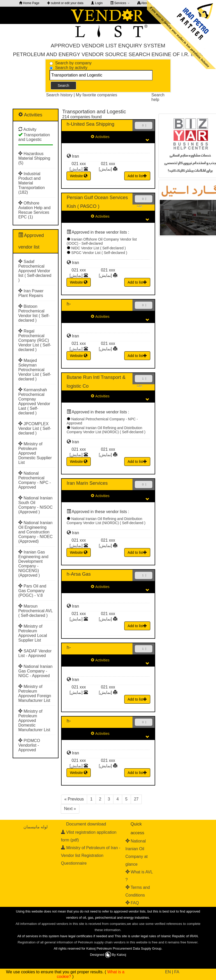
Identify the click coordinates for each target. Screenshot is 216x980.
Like (139, 206)
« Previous (74, 799)
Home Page (29, 3)
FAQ (135, 903)
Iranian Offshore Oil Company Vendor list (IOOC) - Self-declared (102, 241)
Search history (60, 95)
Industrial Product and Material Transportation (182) (32, 183)
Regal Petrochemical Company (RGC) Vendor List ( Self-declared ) (35, 340)
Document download (86, 824)
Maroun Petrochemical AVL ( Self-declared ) (35, 611)
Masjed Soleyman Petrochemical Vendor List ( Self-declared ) (35, 370)
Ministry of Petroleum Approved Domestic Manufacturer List (34, 721)
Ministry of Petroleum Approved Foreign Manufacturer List (35, 693)
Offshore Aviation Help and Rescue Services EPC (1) (34, 210)
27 (136, 799)
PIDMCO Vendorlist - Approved (29, 745)
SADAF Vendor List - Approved (35, 653)
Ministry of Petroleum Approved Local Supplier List (33, 633)
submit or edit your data (65, 3)
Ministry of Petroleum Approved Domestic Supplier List (35, 453)
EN (168, 972)
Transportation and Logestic (34, 137)
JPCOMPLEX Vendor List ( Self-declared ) (35, 428)
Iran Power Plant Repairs (31, 293)
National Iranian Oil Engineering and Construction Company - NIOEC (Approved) (35, 532)
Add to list (137, 176)
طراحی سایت (97, 960)
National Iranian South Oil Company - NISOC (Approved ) (35, 505)
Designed (98, 955)
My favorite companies (96, 95)
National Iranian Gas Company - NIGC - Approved (35, 671)
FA (177, 972)
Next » (70, 809)
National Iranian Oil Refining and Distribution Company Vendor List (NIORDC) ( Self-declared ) (106, 430)
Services (120, 3)
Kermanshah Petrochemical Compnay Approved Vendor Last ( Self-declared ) (34, 401)
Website (79, 176)
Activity (30, 129)
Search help (158, 97)
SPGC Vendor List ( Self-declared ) (99, 253)
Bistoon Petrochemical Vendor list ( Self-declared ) (34, 313)
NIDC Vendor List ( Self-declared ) (98, 248)
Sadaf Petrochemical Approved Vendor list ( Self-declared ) (35, 271)
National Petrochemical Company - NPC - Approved (35, 480)
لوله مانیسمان (36, 827)
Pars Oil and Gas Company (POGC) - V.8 (32, 591)
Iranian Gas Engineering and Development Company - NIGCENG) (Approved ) (33, 564)
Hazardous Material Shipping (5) (34, 158)
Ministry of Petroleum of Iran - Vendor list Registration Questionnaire (91, 855)
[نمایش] (76, 169)
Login (97, 3)
